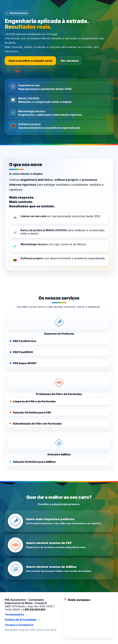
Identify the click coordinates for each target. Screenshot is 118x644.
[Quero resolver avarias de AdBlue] (59, 569)
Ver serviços (70, 61)
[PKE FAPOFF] (59, 383)
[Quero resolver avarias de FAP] (59, 545)
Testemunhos (15, 614)
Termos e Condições (19, 625)
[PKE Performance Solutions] (59, 322)
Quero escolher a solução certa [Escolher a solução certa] (30, 61)
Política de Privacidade (21, 620)
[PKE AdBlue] (59, 443)
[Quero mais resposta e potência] (59, 521)
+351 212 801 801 (34, 610)
